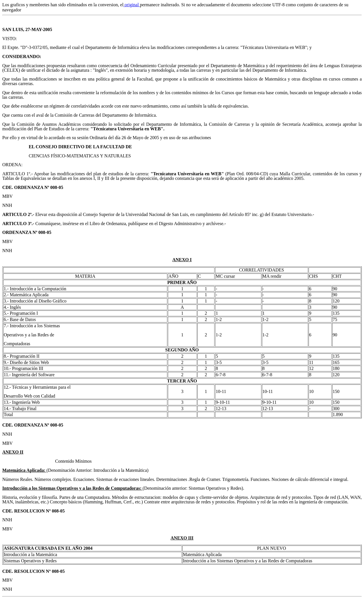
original (132, 5)
